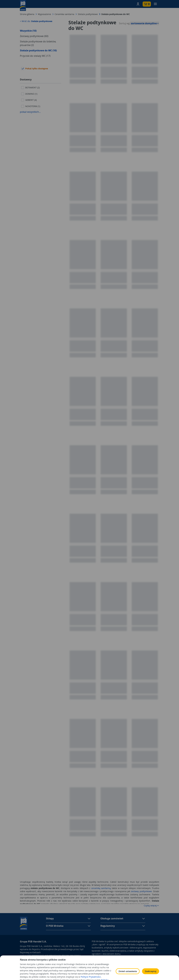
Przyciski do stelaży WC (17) (35, 56)
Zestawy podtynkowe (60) (34, 36)
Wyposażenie (44, 14)
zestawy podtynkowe (141, 891)
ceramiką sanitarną (101, 888)
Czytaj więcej (151, 906)
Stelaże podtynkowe (88, 14)
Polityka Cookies (124, 967)
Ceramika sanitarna (64, 14)
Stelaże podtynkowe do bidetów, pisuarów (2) (38, 43)
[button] (138, 4)
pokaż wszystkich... (30, 112)
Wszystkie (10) (28, 31)
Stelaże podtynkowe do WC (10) (38, 50)
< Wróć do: (36, 21)
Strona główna (27, 14)
